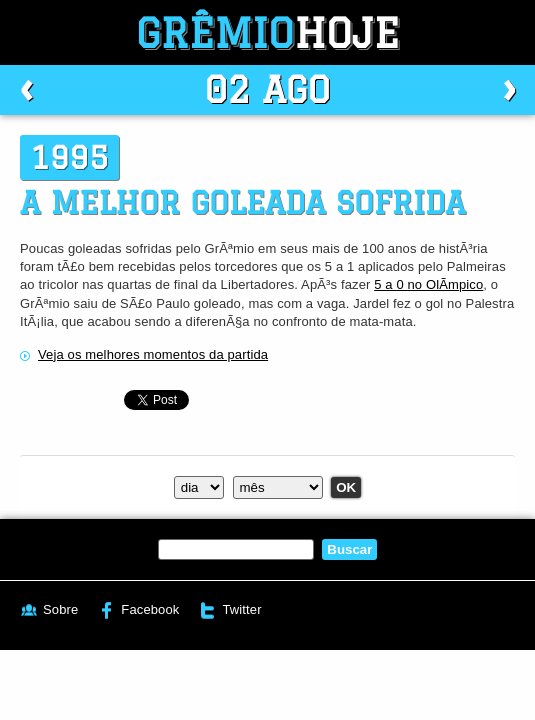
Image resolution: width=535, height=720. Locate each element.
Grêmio (268, 32)
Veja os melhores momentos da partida (153, 354)
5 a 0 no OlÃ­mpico (428, 284)
